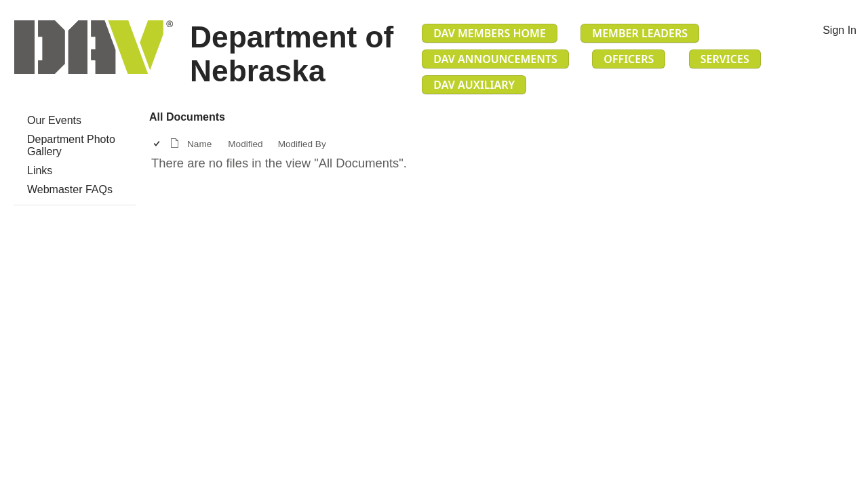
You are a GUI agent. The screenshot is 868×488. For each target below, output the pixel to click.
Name (199, 144)
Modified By (302, 144)
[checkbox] (158, 144)
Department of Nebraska (292, 54)
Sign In (840, 30)
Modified (245, 144)
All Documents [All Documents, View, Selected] (187, 117)
